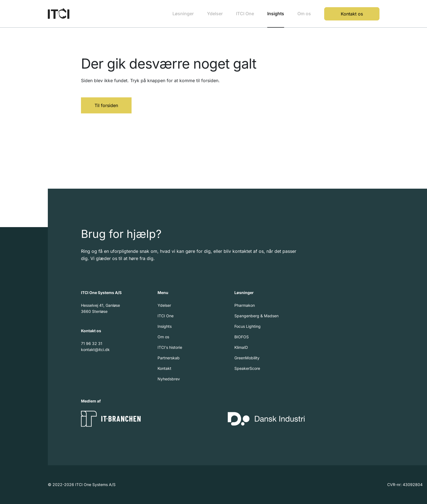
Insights (276, 14)
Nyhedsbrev (169, 379)
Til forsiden (106, 105)
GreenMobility (247, 358)
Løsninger (183, 14)
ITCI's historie (170, 347)
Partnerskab (169, 358)
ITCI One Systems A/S (101, 293)
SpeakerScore (247, 368)
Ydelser (215, 14)
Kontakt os (352, 14)
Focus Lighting (247, 326)
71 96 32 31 (92, 343)
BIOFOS (242, 337)
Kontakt (164, 368)
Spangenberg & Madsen (256, 316)
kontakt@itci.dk (95, 350)
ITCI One (245, 14)
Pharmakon (245, 305)
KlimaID (241, 347)
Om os (304, 14)
